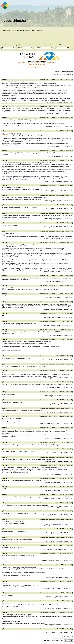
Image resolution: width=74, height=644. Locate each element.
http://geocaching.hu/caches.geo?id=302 (13, 587)
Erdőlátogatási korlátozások (37, 65)
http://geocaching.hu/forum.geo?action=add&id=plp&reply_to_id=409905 (22, 189)
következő (70, 75)
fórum (52, 45)
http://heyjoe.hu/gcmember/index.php (25, 324)
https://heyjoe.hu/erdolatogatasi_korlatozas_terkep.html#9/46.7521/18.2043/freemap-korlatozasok (29, 84)
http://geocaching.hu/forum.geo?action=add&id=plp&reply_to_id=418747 (22, 199)
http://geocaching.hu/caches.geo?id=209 (19, 358)
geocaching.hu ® (16, 21)
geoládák (5, 45)
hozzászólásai (44, 80)
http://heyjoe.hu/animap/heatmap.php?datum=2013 (31, 343)
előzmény (48, 102)
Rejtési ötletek (22, 63)
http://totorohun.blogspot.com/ (10, 607)
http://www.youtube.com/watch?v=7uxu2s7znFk (15, 473)
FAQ (60, 45)
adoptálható (49, 63)
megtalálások (18, 45)
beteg (29, 63)
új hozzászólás (33, 68)
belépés (68, 45)
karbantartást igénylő (37, 63)
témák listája (42, 68)
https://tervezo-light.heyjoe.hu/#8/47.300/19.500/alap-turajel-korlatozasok (22, 120)
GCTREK (11, 133)
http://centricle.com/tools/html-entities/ (12, 559)
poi (44, 45)
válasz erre (52, 80)
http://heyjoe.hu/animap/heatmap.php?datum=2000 (46, 347)
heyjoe (5, 80)
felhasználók (33, 45)
